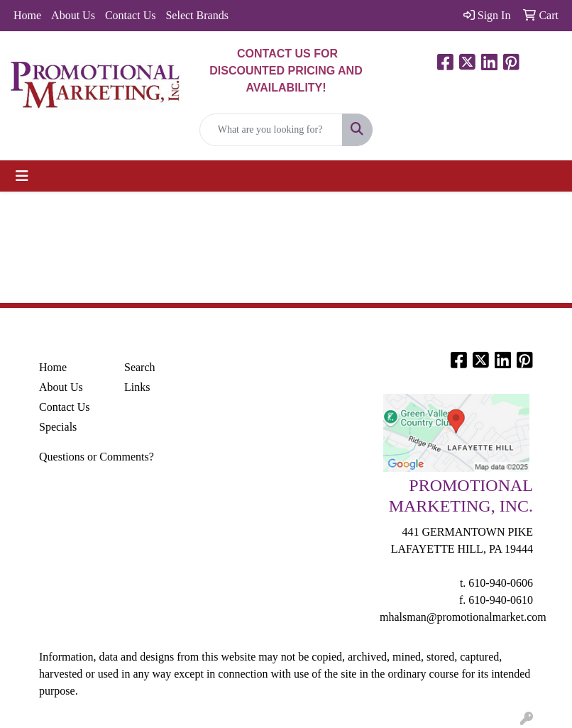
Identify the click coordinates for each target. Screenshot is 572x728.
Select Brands (197, 15)
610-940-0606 (501, 583)
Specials (58, 427)
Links (137, 387)
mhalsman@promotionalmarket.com (463, 617)
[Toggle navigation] (22, 176)
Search (140, 367)
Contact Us (131, 15)
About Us (73, 15)
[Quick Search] (271, 130)
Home (27, 15)
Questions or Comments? (97, 457)
